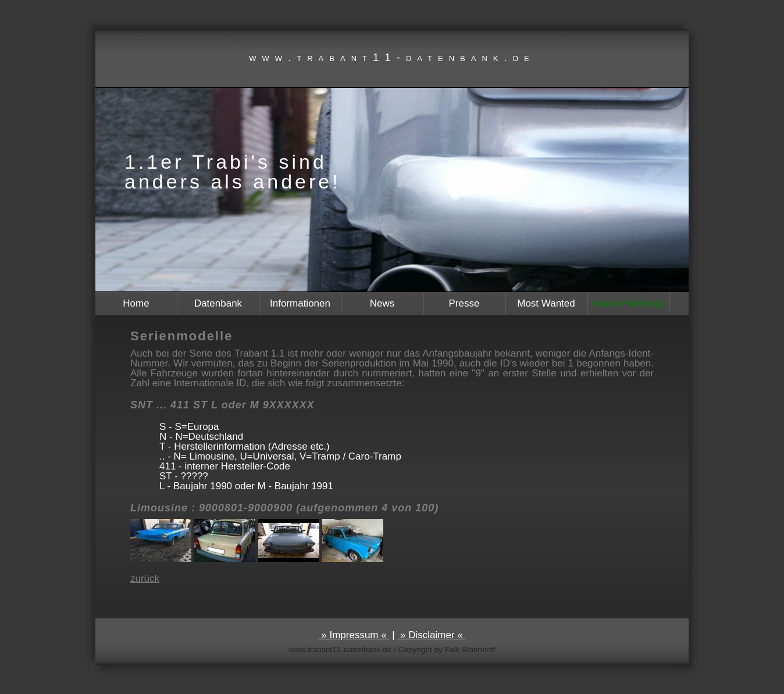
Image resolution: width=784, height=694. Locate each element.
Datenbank (218, 303)
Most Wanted (546, 303)
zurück (145, 579)
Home (136, 303)
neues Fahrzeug (628, 303)
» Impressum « (354, 635)
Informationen (300, 303)
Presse (464, 303)
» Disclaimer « (431, 635)
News (382, 303)
